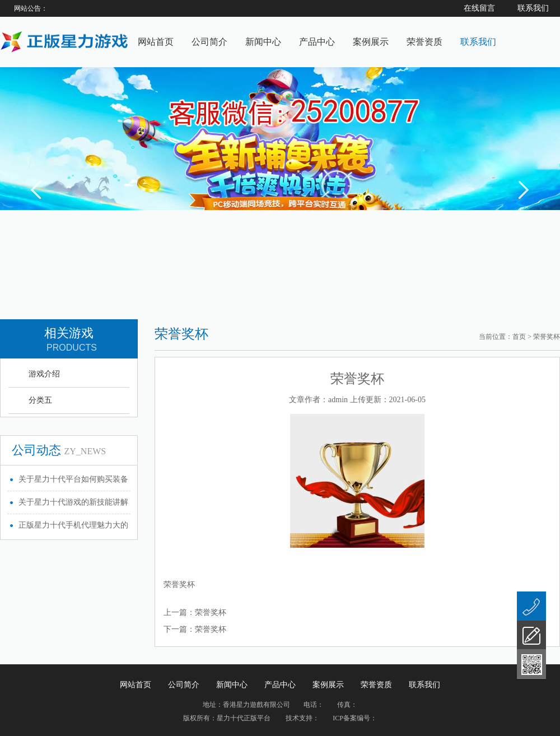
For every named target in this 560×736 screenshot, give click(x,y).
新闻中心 (263, 42)
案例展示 (371, 42)
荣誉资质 (424, 42)
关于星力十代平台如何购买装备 (73, 479)
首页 (519, 337)
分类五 (40, 400)
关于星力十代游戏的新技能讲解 (73, 502)
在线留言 (479, 8)
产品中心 (317, 42)
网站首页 (156, 42)
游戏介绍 (44, 374)
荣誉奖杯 (211, 612)
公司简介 (209, 42)
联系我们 (478, 42)
